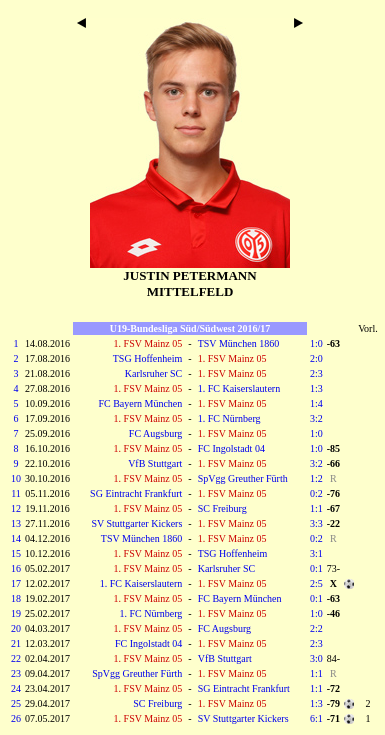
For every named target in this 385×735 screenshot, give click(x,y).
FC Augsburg (155, 433)
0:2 (316, 493)
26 (16, 718)
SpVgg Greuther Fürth (243, 478)
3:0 (316, 658)
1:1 (316, 508)
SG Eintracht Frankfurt (136, 493)
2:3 (316, 373)
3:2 (316, 418)
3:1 (316, 553)
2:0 (316, 358)
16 (16, 568)
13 (16, 523)
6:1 (316, 718)
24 (16, 688)
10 (16, 478)
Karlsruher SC (154, 373)
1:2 (316, 478)
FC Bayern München (140, 403)
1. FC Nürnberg (229, 418)
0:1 (316, 568)
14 (16, 538)
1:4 (316, 403)
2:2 (316, 628)
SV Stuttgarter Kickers (136, 523)
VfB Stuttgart (155, 463)
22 (16, 658)
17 (16, 583)
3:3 (316, 523)
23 (16, 673)
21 (16, 643)
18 (16, 598)
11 (16, 493)
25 (16, 703)
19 (16, 613)
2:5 (316, 583)
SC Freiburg (222, 508)
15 (16, 553)
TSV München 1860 (238, 343)
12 (16, 508)
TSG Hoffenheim (148, 358)
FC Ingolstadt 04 (231, 448)
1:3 (316, 388)
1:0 (316, 343)
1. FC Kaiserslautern (239, 388)
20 (16, 628)
